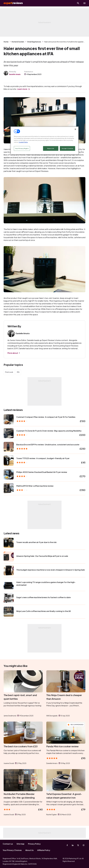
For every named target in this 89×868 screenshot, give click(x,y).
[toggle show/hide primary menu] (84, 3)
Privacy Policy (34, 844)
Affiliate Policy (44, 850)
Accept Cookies (67, 148)
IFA (18, 372)
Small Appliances (34, 42)
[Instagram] (84, 845)
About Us (29, 850)
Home (6, 42)
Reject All (51, 148)
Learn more (22, 89)
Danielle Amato (15, 74)
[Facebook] (67, 845)
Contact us (8, 844)
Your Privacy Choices (12, 850)
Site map (20, 844)
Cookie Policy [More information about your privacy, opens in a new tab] (23, 142)
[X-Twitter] (78, 845)
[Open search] (78, 3)
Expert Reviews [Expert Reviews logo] (11, 3)
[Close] (75, 129)
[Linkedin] (73, 845)
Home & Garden (18, 42)
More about (13, 353)
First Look (9, 372)
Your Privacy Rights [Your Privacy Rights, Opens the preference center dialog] (22, 148)
